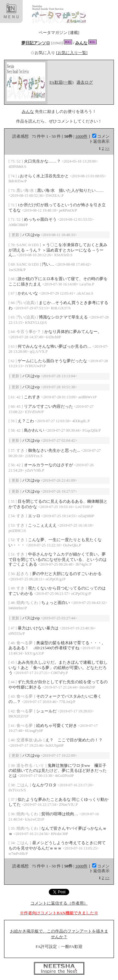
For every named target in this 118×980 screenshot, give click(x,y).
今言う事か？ (29, 332)
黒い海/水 (26, 190)
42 (19, 397)
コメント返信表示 (99, 139)
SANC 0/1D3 (28, 245)
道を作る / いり (31, 765)
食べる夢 (25, 643)
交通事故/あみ (30, 740)
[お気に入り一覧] (72, 53)
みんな (81, 43)
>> (107, 148)
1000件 (81, 136)
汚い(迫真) (26, 303)
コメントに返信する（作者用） (59, 903)
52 (19, 161)
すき (21, 450)
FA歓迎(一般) (61, 82)
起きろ (23, 574)
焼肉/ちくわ (28, 603)
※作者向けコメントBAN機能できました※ (59, 913)
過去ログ (85, 82)
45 (19, 406)
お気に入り (43, 53)
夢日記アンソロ (36, 43)
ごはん (23, 785)
